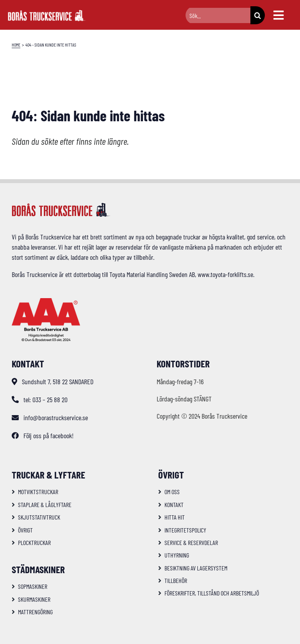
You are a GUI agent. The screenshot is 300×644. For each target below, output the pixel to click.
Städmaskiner (38, 569)
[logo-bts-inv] (47, 13)
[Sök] (258, 15)
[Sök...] (218, 15)
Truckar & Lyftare (48, 475)
